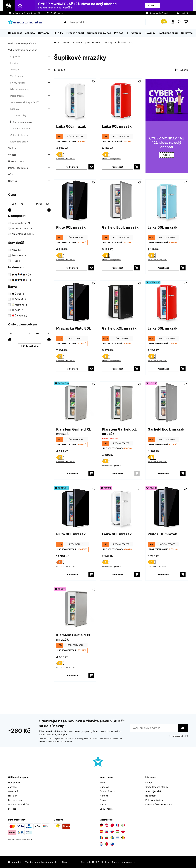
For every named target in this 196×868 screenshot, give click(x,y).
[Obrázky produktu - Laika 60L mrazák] (75, 100)
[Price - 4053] (17, 204)
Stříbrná (19, 299)
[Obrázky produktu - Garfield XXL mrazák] (121, 302)
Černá (18, 294)
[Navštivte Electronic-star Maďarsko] (118, 831)
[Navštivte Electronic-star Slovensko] (107, 831)
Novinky (150, 33)
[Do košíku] (91, 167)
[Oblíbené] (179, 22)
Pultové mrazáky (21, 129)
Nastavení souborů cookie (159, 804)
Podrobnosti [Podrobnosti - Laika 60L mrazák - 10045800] (72, 167)
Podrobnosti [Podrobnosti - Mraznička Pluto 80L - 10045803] (72, 369)
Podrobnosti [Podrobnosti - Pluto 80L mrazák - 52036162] (72, 575)
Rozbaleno (19, 255)
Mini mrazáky (19, 115)
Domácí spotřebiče (18, 168)
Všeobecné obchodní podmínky (41, 862)
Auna (102, 783)
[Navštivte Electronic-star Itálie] (123, 825)
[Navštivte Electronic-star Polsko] (123, 831)
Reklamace (151, 796)
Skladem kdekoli (22, 228)
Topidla (12, 148)
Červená (20, 316)
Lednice (14, 63)
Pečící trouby (17, 96)
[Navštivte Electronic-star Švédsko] (112, 838)
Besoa (103, 800)
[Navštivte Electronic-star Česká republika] (112, 831)
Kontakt (184, 13)
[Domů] (57, 42)
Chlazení (13, 155)
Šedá (18, 310)
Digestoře (15, 56)
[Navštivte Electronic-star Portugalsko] (107, 844)
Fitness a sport (16, 800)
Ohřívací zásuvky (19, 135)
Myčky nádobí (18, 83)
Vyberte (181, 70)
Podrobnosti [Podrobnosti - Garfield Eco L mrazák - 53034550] (163, 474)
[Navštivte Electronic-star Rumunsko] (101, 838)
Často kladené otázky (160, 13)
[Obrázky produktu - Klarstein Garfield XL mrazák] (75, 403)
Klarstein (104, 796)
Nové (17, 250)
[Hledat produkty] (104, 22)
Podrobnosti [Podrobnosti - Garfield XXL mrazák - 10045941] (118, 369)
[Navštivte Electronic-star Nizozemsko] (101, 844)
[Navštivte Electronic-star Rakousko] (107, 825)
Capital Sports (107, 791)
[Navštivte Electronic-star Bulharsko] (107, 838)
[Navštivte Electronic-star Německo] (101, 825)
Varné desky (17, 76)
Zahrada (12, 787)
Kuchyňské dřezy (19, 142)
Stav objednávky (154, 791)
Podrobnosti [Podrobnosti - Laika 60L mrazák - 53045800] (118, 575)
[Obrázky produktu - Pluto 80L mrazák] (75, 507)
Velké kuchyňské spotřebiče (23, 50)
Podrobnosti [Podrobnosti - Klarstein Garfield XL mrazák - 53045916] (72, 676)
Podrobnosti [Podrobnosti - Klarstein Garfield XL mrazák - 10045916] (118, 474)
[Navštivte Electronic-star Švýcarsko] (112, 825)
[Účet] (173, 22)
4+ (22, 280)
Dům (11, 174)
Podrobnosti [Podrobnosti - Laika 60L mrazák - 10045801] (118, 167)
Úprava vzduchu (17, 161)
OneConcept (106, 809)
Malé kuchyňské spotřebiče (22, 43)
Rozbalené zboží (168, 33)
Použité (18, 261)
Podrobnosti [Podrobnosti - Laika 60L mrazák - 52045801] (163, 369)
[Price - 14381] (42, 204)
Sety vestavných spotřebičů (25, 102)
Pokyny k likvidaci (155, 800)
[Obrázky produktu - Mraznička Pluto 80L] (75, 302)
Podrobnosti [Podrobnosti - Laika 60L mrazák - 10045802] (163, 268)
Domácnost (66, 42)
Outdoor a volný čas (19, 804)
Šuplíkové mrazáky (22, 122)
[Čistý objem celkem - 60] (17, 333)
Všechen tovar (22, 223)
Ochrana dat (14, 862)
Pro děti (12, 809)
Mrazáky (15, 109)
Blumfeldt (105, 787)
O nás (65, 862)
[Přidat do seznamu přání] (94, 81)
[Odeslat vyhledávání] (65, 22)
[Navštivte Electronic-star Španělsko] (101, 831)
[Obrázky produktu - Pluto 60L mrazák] (75, 201)
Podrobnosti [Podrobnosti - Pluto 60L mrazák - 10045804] (72, 268)
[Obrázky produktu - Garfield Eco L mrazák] (121, 201)
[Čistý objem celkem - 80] (42, 333)
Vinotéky (15, 70)
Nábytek (13, 181)
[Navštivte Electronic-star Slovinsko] (112, 844)
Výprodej (137, 33)
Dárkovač (187, 33)
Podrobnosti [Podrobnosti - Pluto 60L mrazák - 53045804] (163, 575)
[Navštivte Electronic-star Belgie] (123, 838)
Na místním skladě (23, 234)
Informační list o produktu (66, 159)
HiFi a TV (13, 796)
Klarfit (103, 804)
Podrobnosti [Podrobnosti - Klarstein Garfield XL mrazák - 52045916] (72, 474)
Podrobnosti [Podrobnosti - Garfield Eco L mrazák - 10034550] (118, 268)
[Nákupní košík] (186, 22)
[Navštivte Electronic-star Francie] (118, 825)
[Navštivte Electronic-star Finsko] (118, 838)
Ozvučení (13, 791)
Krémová (20, 305)
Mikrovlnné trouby (20, 89)
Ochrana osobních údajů (179, 736)
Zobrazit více (29, 346)
